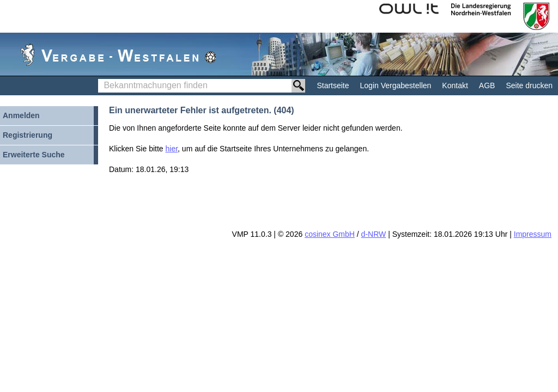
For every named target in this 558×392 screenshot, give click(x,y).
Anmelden (21, 115)
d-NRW (374, 234)
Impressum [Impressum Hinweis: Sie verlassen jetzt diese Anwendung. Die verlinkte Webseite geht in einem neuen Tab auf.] (533, 234)
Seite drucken (529, 85)
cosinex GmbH (330, 234)
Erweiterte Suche (34, 155)
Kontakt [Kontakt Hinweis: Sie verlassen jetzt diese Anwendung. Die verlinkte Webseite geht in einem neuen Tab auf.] (455, 85)
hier (172, 149)
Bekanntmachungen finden (101, 79)
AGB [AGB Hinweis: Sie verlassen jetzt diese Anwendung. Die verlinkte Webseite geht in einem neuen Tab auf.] (487, 85)
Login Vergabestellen (396, 85)
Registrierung (28, 135)
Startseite (333, 85)
